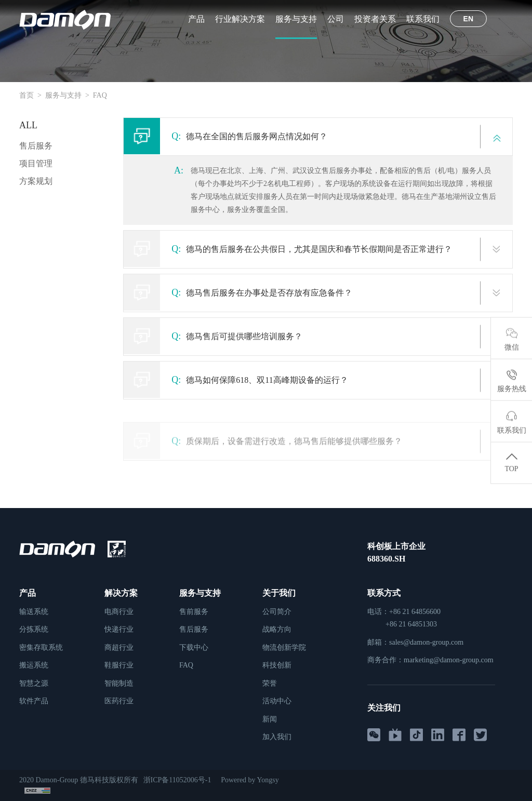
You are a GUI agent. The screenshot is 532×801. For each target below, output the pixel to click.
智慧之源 (34, 683)
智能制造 (119, 683)
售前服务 (194, 612)
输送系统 (34, 612)
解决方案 (121, 593)
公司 (336, 19)
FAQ (100, 95)
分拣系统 (34, 629)
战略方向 (277, 629)
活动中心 (277, 701)
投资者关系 (375, 19)
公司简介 (277, 612)
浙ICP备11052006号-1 (178, 780)
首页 (26, 95)
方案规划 (36, 181)
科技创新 (277, 665)
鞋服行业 (119, 665)
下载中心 (194, 648)
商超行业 (119, 648)
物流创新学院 (284, 648)
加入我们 (277, 737)
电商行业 (119, 612)
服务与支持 (296, 19)
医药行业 (119, 701)
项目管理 (36, 163)
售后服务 (36, 146)
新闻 (270, 719)
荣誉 (270, 683)
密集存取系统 (41, 648)
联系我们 (423, 19)
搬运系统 (34, 665)
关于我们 (279, 593)
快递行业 (119, 629)
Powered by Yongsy (251, 780)
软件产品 (34, 701)
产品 (196, 19)
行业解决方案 (240, 19)
